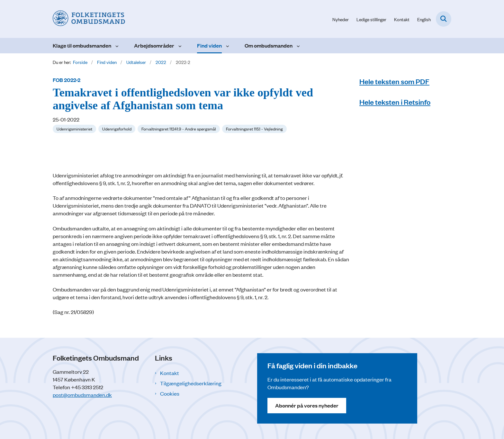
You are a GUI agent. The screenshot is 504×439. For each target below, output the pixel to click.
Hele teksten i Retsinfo (395, 102)
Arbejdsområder (154, 45)
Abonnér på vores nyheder (307, 405)
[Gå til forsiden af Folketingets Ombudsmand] (89, 19)
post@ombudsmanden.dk (82, 395)
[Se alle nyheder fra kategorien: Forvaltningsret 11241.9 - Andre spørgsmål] (179, 129)
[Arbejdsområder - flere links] (179, 46)
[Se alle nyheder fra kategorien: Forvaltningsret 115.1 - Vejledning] (254, 129)
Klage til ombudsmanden (82, 45)
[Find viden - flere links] (227, 46)
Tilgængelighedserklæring (191, 383)
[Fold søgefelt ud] (444, 19)
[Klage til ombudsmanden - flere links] (116, 46)
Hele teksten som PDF (394, 81)
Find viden (209, 45)
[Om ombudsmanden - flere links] (297, 46)
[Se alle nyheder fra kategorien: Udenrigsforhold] (117, 129)
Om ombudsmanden (269, 45)
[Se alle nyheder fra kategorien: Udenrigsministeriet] (74, 129)
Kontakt (170, 373)
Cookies (170, 393)
